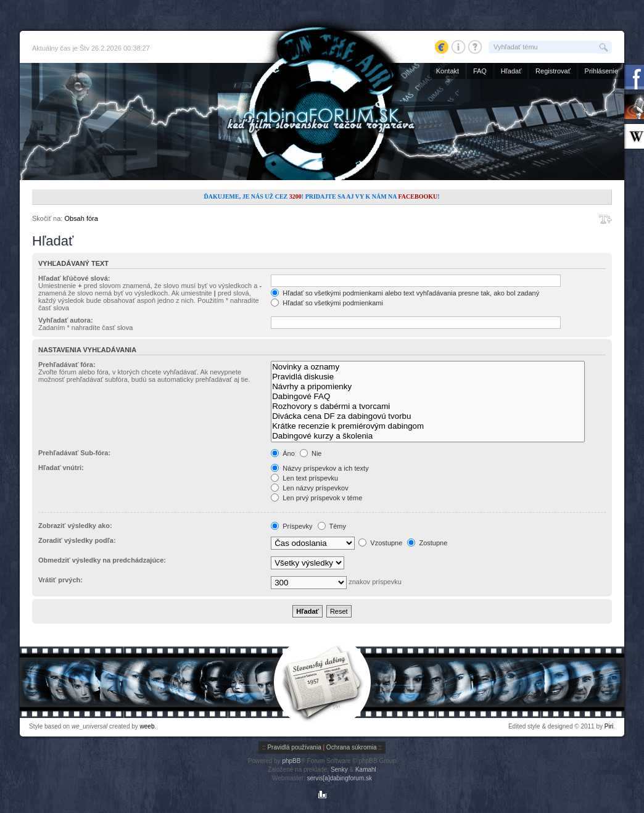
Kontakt (448, 71)
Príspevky (291, 526)
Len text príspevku (304, 478)
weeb (147, 726)
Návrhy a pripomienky (428, 387)
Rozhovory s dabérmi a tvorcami (428, 406)
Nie (311, 453)
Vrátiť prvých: (60, 580)
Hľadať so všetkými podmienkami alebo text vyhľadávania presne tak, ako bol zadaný (405, 293)
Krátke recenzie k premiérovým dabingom (428, 426)
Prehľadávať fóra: (67, 365)
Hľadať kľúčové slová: (74, 278)
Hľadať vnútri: (61, 468)
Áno (283, 453)
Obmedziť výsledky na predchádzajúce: (102, 560)
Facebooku (418, 196)
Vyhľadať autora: (66, 320)
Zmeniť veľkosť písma (605, 219)
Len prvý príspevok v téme (316, 498)
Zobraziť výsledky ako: (75, 526)
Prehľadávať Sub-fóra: (74, 453)
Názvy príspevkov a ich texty (320, 468)
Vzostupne (380, 543)
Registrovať (553, 71)
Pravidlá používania (294, 747)
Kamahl (366, 770)
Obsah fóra (81, 218)
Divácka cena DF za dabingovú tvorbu (428, 416)
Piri (609, 726)
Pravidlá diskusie (428, 377)
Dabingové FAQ (428, 397)
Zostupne (427, 543)
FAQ (480, 71)
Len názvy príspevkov (309, 488)
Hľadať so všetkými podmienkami (327, 303)
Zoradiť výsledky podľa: (77, 540)
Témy (332, 526)
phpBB (291, 761)
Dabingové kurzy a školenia (428, 436)
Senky (339, 770)
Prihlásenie (601, 71)
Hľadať (511, 71)
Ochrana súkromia (352, 747)
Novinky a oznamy (428, 367)
